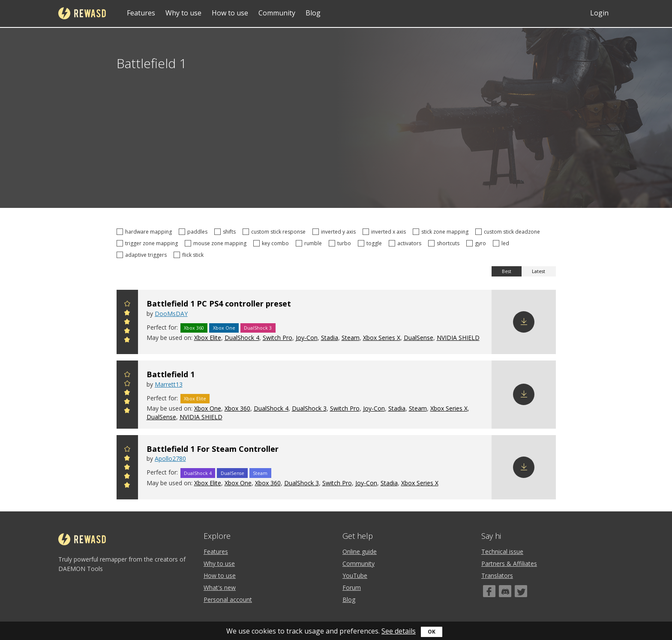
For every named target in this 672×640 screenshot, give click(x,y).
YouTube (355, 575)
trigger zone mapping (148, 243)
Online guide (360, 551)
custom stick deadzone (509, 232)
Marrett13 (169, 384)
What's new (220, 587)
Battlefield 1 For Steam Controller (213, 449)
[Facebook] (489, 591)
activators (406, 243)
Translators (497, 575)
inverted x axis (385, 232)
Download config (524, 322)
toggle (371, 243)
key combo (272, 243)
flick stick (190, 255)
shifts (226, 232)
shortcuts (445, 243)
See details (399, 631)
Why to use (183, 13)
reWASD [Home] (82, 13)
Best (507, 271)
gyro (477, 243)
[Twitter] (521, 591)
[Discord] (505, 591)
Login (599, 13)
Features (141, 13)
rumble (310, 243)
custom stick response (275, 232)
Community (277, 13)
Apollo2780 (170, 458)
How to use (230, 13)
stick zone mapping (442, 232)
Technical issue (502, 551)
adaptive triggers (143, 255)
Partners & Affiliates (509, 563)
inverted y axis (335, 232)
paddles (194, 232)
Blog (313, 13)
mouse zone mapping (217, 243)
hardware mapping (145, 232)
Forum (352, 587)
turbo (341, 243)
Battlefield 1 (171, 374)
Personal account (228, 599)
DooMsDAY (171, 314)
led (502, 243)
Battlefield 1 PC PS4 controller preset (219, 303)
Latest (538, 271)
